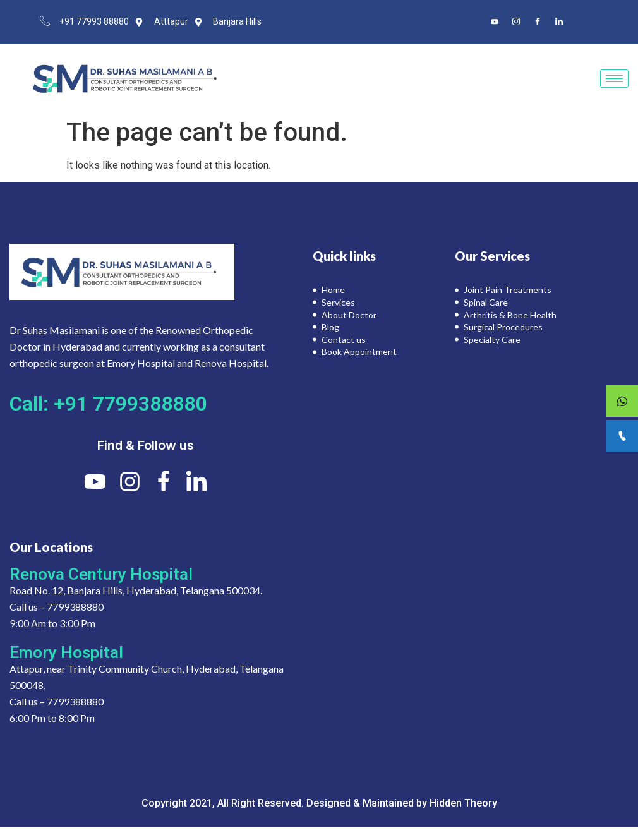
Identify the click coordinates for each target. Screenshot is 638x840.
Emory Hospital (66, 652)
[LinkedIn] (559, 22)
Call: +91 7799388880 (108, 404)
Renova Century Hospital (101, 574)
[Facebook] (538, 22)
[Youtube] (495, 22)
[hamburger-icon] (614, 79)
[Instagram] (516, 22)
